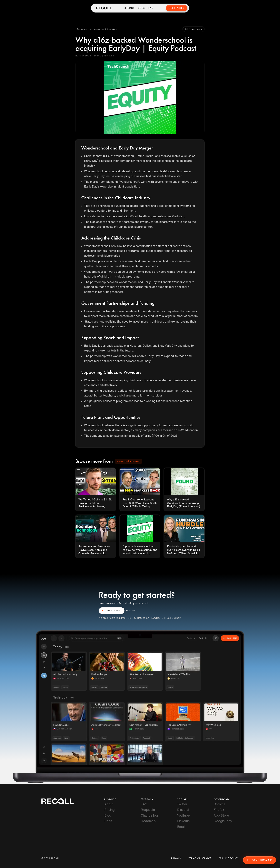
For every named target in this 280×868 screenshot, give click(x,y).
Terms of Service (200, 858)
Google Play (223, 821)
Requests (148, 810)
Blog (108, 815)
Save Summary (259, 860)
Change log (149, 815)
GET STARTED (112, 611)
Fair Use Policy (229, 858)
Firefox (219, 810)
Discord (183, 810)
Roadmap (148, 821)
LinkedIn (183, 821)
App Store (221, 815)
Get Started (177, 8)
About (109, 804)
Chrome (219, 804)
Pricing (129, 8)
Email (181, 827)
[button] (82, 29)
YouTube (183, 815)
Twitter (182, 804)
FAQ (151, 8)
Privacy (176, 858)
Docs (141, 8)
